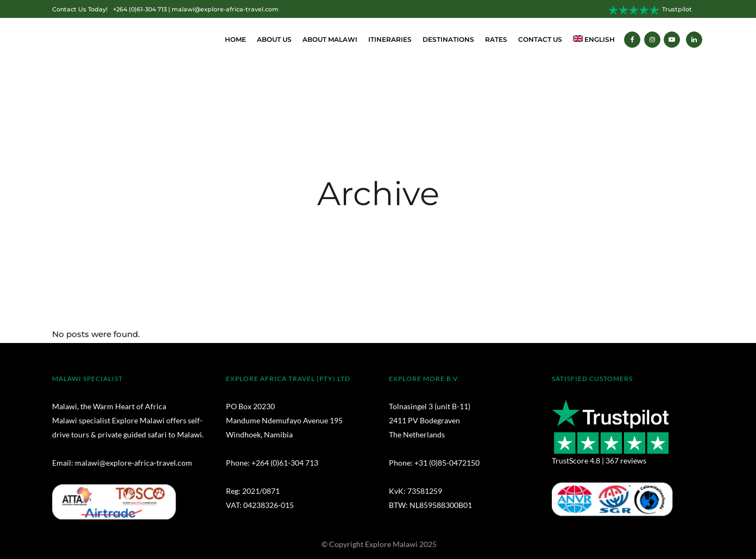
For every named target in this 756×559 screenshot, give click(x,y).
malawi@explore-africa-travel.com (225, 9)
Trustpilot (677, 9)
